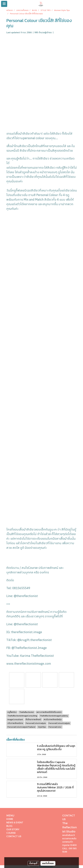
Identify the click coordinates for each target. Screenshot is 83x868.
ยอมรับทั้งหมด (48, 863)
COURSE (11, 833)
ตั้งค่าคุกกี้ (33, 863)
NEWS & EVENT (15, 822)
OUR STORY (13, 829)
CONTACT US (14, 836)
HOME (10, 819)
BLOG (9, 826)
